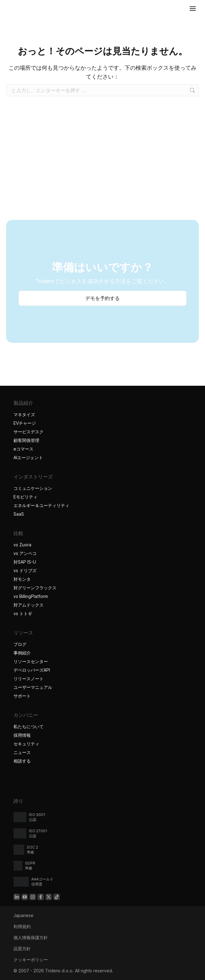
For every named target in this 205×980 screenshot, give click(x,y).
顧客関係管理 (26, 440)
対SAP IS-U (25, 562)
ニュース (22, 752)
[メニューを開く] (193, 9)
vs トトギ (23, 613)
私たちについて (29, 726)
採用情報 (22, 735)
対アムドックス (29, 605)
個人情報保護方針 (31, 937)
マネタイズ (24, 414)
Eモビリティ (25, 497)
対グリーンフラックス (35, 588)
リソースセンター (31, 661)
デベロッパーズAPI (32, 670)
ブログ (20, 644)
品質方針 (22, 949)
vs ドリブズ (25, 570)
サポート (22, 696)
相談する (22, 761)
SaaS (19, 514)
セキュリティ (26, 744)
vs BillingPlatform (31, 596)
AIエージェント (29, 457)
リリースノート (29, 679)
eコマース (23, 449)
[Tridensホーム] (6, 9)
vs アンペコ (25, 553)
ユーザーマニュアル (33, 687)
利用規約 (22, 926)
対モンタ (22, 579)
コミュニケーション (33, 488)
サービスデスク (29, 432)
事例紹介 (23, 653)
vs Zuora (22, 545)
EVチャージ (25, 423)
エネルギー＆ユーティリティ (41, 505)
